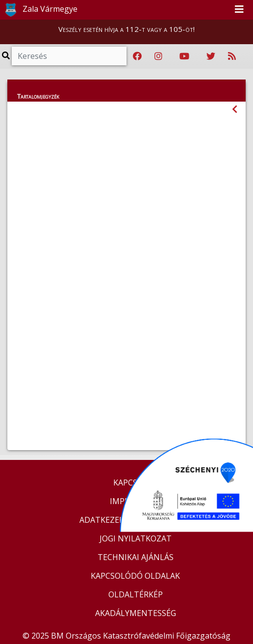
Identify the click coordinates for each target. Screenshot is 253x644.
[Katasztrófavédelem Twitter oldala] (211, 56)
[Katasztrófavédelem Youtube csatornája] (184, 56)
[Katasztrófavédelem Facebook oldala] (137, 56)
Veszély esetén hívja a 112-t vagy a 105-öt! (126, 29)
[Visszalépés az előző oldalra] (235, 109)
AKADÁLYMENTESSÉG (136, 613)
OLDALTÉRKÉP (136, 594)
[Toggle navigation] (239, 10)
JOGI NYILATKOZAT (136, 538)
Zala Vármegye (39, 10)
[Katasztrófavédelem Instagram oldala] (158, 56)
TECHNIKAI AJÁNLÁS (136, 557)
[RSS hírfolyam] (232, 56)
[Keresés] (69, 56)
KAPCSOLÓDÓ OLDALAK (135, 576)
